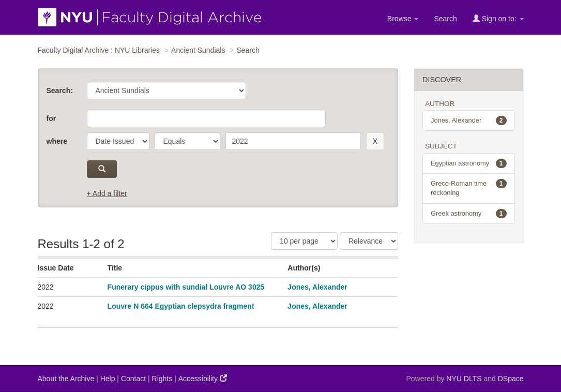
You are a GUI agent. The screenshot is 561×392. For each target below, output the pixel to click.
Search (445, 19)
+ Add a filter (107, 193)
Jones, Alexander (317, 287)
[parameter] (118, 141)
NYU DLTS (464, 379)
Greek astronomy (469, 214)
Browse (403, 19)
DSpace (511, 379)
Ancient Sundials (198, 50)
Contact (133, 379)
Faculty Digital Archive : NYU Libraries (99, 50)
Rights (162, 379)
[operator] (187, 141)
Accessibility (203, 378)
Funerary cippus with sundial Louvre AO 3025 (186, 287)
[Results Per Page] (304, 241)
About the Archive (66, 379)
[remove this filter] (375, 141)
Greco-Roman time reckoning (469, 188)
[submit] (102, 169)
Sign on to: (498, 18)
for (51, 118)
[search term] (293, 141)
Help (108, 379)
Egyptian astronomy (469, 163)
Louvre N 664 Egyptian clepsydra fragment (181, 306)
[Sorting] (369, 241)
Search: (60, 91)
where (57, 141)
